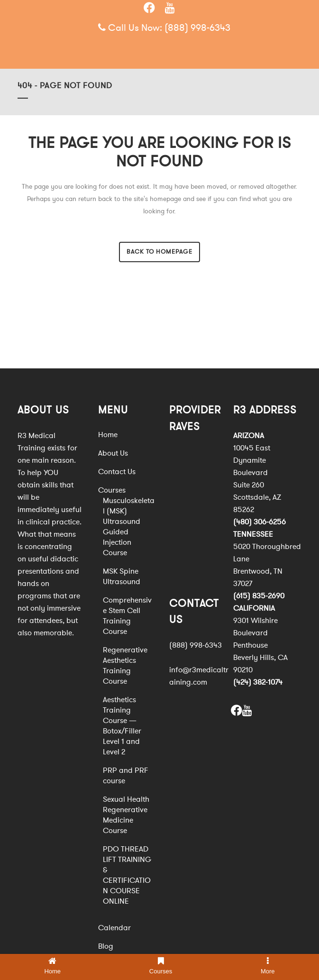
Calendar (114, 928)
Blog (106, 946)
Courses (112, 490)
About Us (113, 453)
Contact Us (117, 472)
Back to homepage (159, 252)
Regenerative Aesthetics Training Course (125, 666)
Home (108, 435)
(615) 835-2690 (259, 596)
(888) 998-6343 (197, 28)
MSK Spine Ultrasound (122, 577)
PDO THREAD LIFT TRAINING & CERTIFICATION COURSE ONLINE (127, 875)
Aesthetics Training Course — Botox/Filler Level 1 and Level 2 (122, 726)
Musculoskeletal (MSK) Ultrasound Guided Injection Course (129, 527)
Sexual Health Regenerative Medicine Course (126, 815)
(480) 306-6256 (260, 522)
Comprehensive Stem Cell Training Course (127, 616)
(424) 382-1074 (258, 682)
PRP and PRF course (126, 776)
